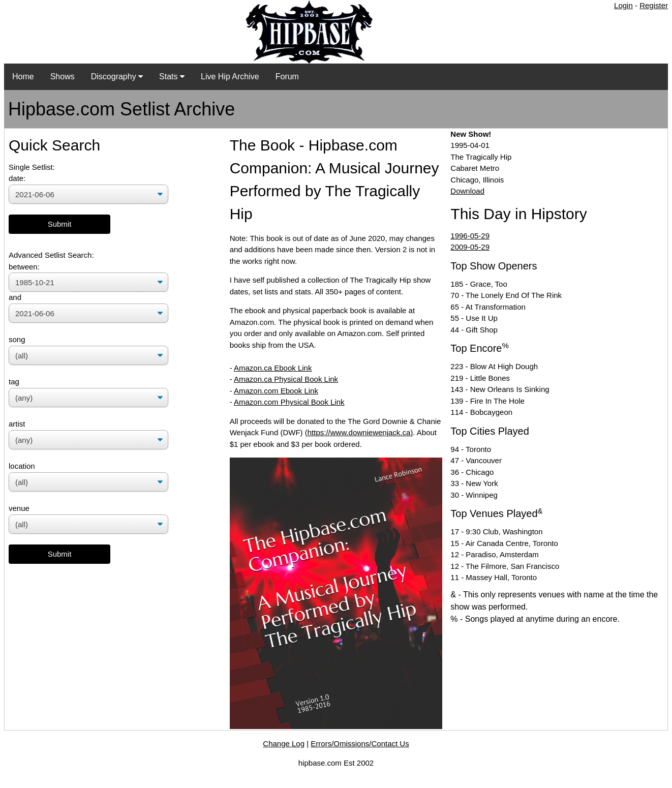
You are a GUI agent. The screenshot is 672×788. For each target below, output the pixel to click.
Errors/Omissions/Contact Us (360, 744)
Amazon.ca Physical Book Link (286, 379)
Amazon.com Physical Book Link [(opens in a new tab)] (289, 402)
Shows (63, 77)
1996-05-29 (470, 236)
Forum (287, 77)
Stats (172, 77)
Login (623, 5)
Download (467, 191)
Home (23, 77)
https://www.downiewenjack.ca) (360, 432)
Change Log (284, 744)
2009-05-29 (470, 247)
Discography (117, 77)
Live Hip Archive (230, 77)
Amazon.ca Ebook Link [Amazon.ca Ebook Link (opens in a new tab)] (273, 368)
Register (654, 5)
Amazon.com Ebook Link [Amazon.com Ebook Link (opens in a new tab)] (276, 391)
